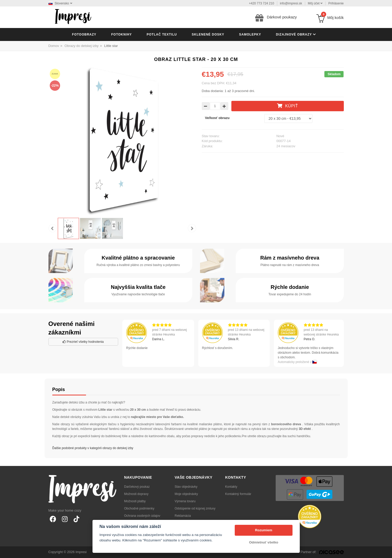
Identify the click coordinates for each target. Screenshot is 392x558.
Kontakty (231, 487)
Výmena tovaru (185, 501)
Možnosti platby (135, 501)
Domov (54, 46)
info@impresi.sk (291, 3)
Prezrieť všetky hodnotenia (83, 342)
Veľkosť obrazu (217, 118)
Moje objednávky (186, 494)
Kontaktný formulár (238, 494)
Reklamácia (183, 516)
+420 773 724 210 (262, 3)
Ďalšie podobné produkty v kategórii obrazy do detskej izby (93, 448)
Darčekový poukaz (137, 487)
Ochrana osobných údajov (142, 516)
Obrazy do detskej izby (82, 46)
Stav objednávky (186, 487)
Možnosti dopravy (136, 494)
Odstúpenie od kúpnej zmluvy (195, 508)
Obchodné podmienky (139, 508)
